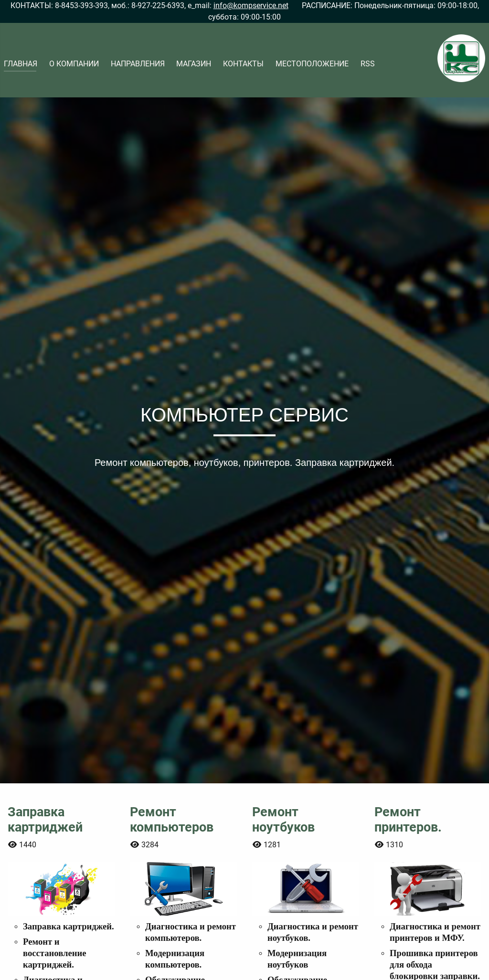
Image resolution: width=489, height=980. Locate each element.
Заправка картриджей (45, 820)
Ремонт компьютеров (172, 820)
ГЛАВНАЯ (21, 64)
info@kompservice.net (251, 5)
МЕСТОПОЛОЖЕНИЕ (312, 64)
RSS (368, 64)
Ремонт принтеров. (408, 820)
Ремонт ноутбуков (283, 820)
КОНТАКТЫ (243, 64)
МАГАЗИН (194, 64)
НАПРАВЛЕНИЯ (138, 64)
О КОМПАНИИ (74, 64)
